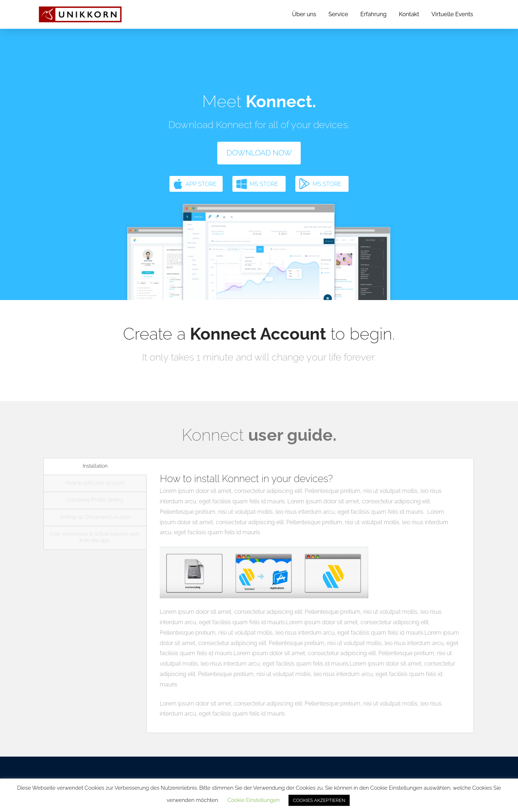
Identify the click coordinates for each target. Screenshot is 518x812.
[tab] (95, 467)
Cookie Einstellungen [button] (253, 800)
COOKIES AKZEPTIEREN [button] (319, 800)
